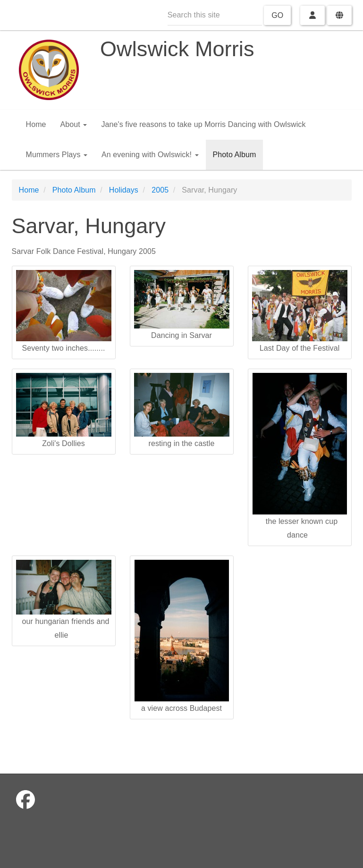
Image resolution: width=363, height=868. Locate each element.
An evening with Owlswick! (150, 155)
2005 (160, 190)
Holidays (124, 190)
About (74, 124)
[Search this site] (215, 15)
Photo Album (235, 155)
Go (277, 15)
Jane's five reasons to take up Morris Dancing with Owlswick (203, 124)
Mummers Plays (57, 155)
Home (36, 124)
